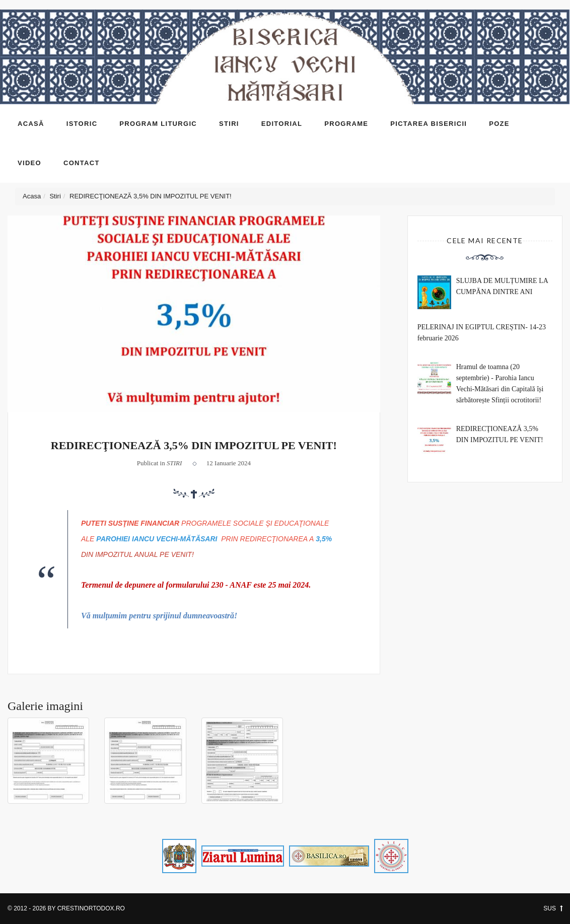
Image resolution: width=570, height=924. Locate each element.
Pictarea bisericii (429, 124)
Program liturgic (158, 124)
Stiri (229, 124)
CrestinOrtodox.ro (91, 908)
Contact (82, 163)
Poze (499, 124)
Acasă (31, 124)
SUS (553, 908)
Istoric (82, 124)
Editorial (282, 124)
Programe (346, 124)
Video (29, 163)
